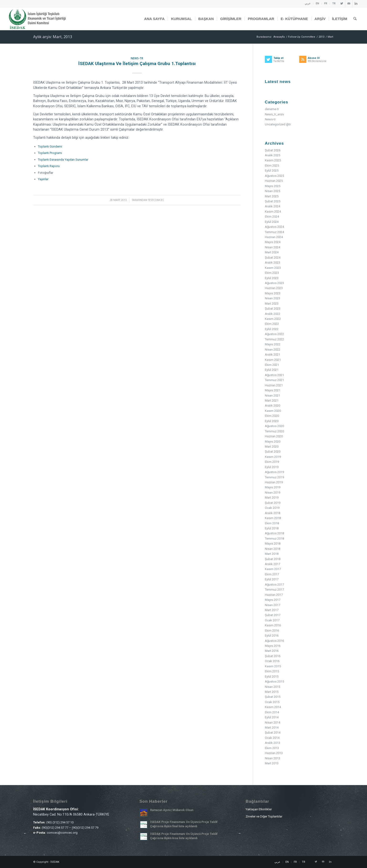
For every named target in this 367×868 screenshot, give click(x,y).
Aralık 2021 (273, 355)
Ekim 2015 (272, 671)
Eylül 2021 (272, 370)
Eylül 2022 (272, 329)
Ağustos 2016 (274, 641)
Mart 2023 (272, 304)
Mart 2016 (272, 651)
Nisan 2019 (273, 493)
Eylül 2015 (272, 677)
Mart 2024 (272, 252)
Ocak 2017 (272, 620)
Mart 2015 (272, 692)
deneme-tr (272, 109)
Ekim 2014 (272, 712)
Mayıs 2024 (273, 242)
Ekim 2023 (272, 273)
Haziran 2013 (274, 753)
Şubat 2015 (273, 697)
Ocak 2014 (272, 738)
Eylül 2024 (272, 222)
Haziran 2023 (274, 288)
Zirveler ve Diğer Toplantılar (264, 816)
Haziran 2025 (274, 181)
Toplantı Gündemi (50, 146)
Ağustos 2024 (274, 227)
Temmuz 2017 (274, 590)
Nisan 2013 (273, 758)
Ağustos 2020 (274, 426)
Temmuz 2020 (274, 431)
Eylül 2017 (272, 579)
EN (317, 3)
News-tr (137, 58)
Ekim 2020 (272, 416)
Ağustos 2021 (274, 375)
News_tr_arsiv (274, 114)
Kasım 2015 (273, 666)
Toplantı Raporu (49, 166)
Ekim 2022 (272, 324)
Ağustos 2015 (274, 682)
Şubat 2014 (273, 733)
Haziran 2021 (274, 385)
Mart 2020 (272, 447)
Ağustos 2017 (274, 585)
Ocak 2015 (272, 702)
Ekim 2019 (272, 462)
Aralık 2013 (273, 743)
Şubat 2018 (273, 559)
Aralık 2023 (273, 263)
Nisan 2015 (273, 687)
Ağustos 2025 (274, 176)
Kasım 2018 (273, 518)
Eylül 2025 (272, 171)
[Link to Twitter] (342, 4)
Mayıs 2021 (273, 390)
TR (334, 3)
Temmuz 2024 (274, 232)
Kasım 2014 (273, 707)
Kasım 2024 (273, 212)
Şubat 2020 (273, 452)
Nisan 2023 (273, 298)
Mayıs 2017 (273, 600)
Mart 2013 (272, 763)
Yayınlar (43, 179)
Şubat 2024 (273, 258)
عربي (308, 3)
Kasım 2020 (273, 411)
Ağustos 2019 (274, 472)
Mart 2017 (272, 610)
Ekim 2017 (272, 574)
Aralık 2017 (273, 564)
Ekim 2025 (272, 166)
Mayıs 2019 (273, 487)
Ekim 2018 (272, 523)
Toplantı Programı (50, 153)
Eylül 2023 (272, 278)
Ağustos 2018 (274, 533)
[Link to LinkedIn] (356, 4)
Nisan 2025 (273, 191)
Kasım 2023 (273, 268)
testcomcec (156, 200)
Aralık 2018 (273, 513)
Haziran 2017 (274, 595)
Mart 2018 (272, 554)
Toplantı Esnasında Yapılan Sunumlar (63, 160)
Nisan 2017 (273, 605)
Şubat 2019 (273, 503)
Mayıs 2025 (273, 186)
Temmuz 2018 (274, 539)
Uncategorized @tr (278, 124)
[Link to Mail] (349, 4)
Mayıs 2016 (273, 646)
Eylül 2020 (272, 421)
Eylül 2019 (272, 467)
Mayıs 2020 (273, 442)
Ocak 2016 (272, 661)
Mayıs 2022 (273, 344)
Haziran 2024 (274, 237)
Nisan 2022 (273, 350)
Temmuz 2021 (274, 380)
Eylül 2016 (272, 636)
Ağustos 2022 (274, 334)
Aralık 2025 (273, 155)
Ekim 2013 (272, 748)
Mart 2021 (272, 401)
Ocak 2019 (272, 508)
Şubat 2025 (273, 201)
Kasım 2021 (273, 360)
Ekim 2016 (272, 631)
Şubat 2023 (273, 309)
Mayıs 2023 (273, 293)
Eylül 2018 (272, 528)
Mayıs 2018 (273, 544)
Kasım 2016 (273, 625)
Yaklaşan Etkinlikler (259, 809)
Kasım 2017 (273, 569)
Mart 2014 (272, 728)
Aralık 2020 (273, 406)
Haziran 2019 (274, 482)
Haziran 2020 (274, 436)
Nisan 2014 (273, 722)
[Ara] (355, 19)
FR (326, 3)
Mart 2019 (272, 498)
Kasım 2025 (273, 160)
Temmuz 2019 (274, 477)
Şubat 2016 (273, 656)
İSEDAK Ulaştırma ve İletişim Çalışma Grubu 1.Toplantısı (137, 64)
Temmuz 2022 (274, 339)
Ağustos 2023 (274, 283)
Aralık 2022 (273, 314)
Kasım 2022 (273, 319)
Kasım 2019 (273, 457)
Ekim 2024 (272, 217)
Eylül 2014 (272, 717)
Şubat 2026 (273, 150)
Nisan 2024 (273, 247)
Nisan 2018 (273, 549)
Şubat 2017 (273, 615)
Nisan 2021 (273, 396)
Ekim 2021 (272, 365)
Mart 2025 (272, 196)
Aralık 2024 (273, 206)
